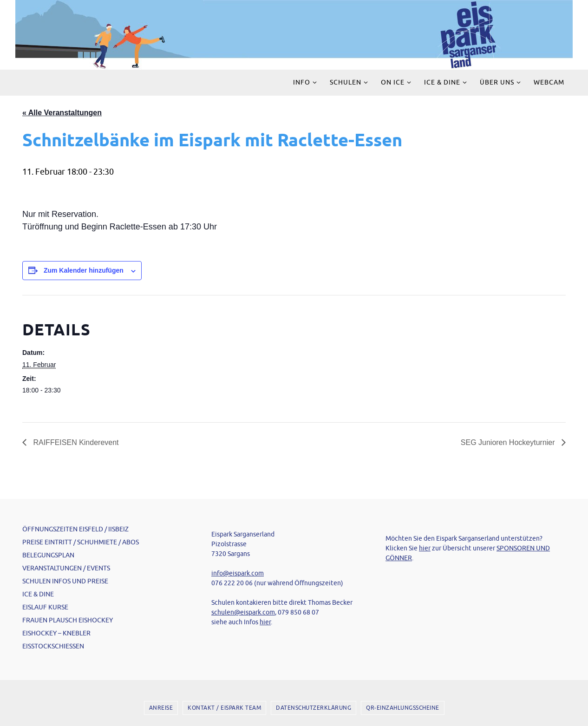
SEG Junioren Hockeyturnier (509, 442)
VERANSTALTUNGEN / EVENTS (66, 568)
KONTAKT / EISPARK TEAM (224, 708)
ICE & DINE (38, 594)
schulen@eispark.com (243, 612)
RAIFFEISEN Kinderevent (75, 442)
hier (265, 622)
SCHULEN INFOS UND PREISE (65, 581)
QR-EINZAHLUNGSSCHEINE (403, 708)
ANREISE (161, 708)
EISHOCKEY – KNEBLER (56, 633)
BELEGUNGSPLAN (48, 555)
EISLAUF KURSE (45, 607)
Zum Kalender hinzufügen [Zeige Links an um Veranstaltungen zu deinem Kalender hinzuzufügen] (84, 270)
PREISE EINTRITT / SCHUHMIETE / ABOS (81, 542)
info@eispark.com (238, 573)
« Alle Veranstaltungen (62, 113)
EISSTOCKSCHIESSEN (53, 646)
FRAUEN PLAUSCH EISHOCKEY (68, 620)
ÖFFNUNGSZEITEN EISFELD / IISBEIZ (75, 529)
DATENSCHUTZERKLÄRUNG (314, 708)
